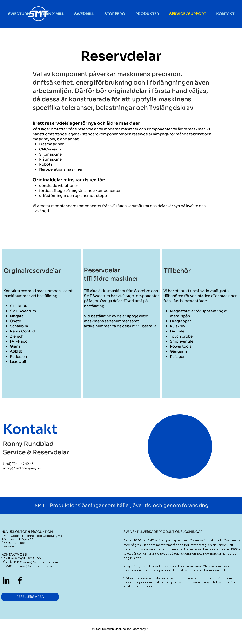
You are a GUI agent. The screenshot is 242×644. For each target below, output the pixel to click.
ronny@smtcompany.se (22, 468)
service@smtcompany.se (34, 566)
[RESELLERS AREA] (30, 597)
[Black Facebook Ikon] (20, 580)
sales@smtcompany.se (41, 562)
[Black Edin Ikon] (6, 580)
